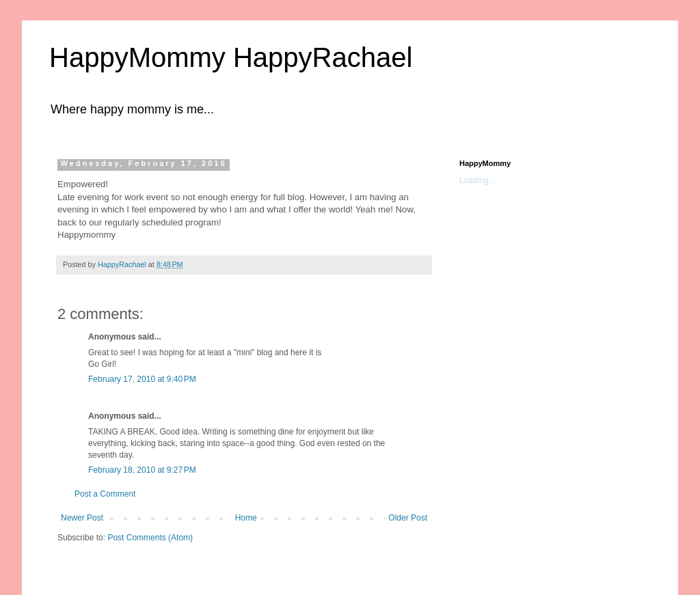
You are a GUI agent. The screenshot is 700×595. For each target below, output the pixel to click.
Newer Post (82, 518)
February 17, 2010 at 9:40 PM (142, 379)
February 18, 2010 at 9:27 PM (142, 470)
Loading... (477, 180)
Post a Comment (105, 494)
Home (246, 518)
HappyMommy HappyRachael (231, 57)
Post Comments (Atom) (150, 538)
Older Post (408, 518)
